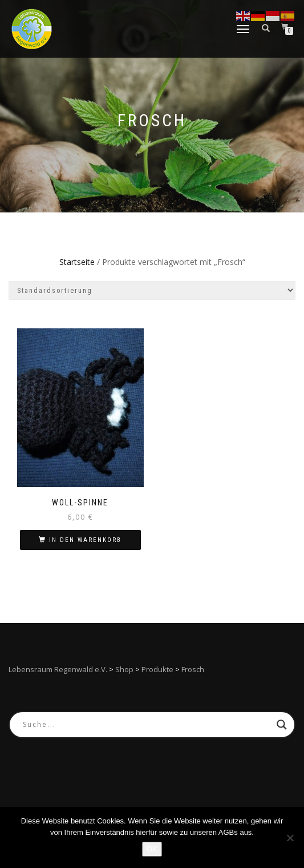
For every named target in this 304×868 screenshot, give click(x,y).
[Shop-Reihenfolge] (152, 290)
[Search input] (147, 725)
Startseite (77, 262)
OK (152, 849)
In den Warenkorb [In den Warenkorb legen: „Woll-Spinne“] (85, 540)
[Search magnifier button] (282, 725)
